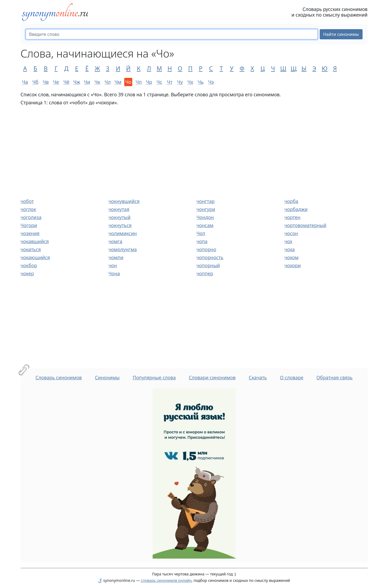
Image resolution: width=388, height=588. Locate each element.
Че (56, 82)
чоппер (205, 273)
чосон (291, 233)
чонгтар (206, 201)
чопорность (210, 257)
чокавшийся (35, 241)
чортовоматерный (305, 225)
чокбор (29, 265)
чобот (27, 201)
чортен (292, 217)
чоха (290, 249)
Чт (169, 82)
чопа (202, 241)
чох (288, 241)
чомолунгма (123, 249)
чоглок (28, 209)
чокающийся (35, 257)
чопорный (208, 265)
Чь (201, 82)
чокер (27, 273)
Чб (35, 82)
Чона (114, 273)
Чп (139, 82)
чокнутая (119, 209)
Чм (118, 82)
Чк (97, 82)
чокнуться (120, 225)
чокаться (31, 249)
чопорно (206, 249)
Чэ (211, 82)
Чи (87, 82)
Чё (66, 82)
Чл (108, 82)
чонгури (206, 209)
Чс (159, 82)
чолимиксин (123, 233)
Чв (46, 82)
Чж (77, 82)
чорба (291, 201)
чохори (293, 265)
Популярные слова (154, 377)
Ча (25, 82)
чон (113, 265)
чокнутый (119, 217)
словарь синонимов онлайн (166, 580)
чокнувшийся (124, 201)
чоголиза (31, 217)
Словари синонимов (212, 377)
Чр (149, 82)
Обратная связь (335, 377)
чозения (30, 233)
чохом (291, 257)
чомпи (116, 257)
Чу (180, 82)
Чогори (29, 225)
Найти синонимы (341, 34)
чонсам (205, 225)
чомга (115, 241)
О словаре (292, 377)
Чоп (201, 233)
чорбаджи (296, 209)
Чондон (205, 217)
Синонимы (107, 377)
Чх (190, 82)
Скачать (258, 377)
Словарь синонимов (59, 377)
